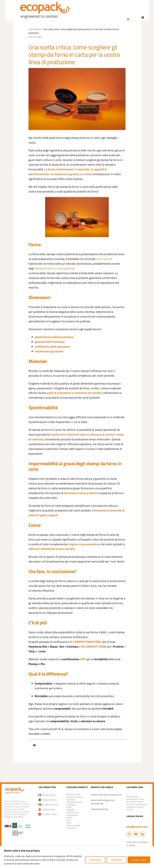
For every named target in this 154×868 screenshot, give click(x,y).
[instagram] (129, 834)
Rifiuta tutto (116, 860)
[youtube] (136, 834)
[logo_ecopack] (15, 788)
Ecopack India (47, 809)
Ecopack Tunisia (48, 814)
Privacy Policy (132, 842)
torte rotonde (104, 259)
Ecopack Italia (47, 795)
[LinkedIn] (34, 745)
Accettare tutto (139, 860)
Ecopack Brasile (48, 800)
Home (31, 29)
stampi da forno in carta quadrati (55, 268)
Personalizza (95, 860)
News (39, 29)
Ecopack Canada (48, 805)
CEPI (83, 659)
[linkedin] (143, 834)
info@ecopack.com (137, 827)
